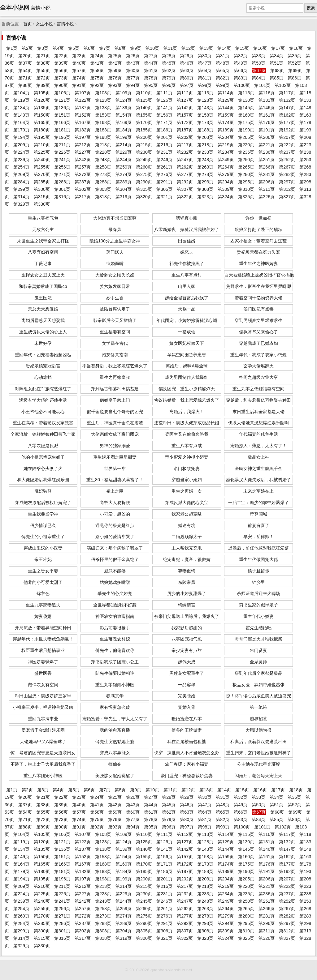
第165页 (42, 122)
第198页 (103, 137)
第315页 (42, 197)
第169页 (124, 122)
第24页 (97, 56)
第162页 (287, 115)
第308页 (205, 189)
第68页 (277, 71)
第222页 (287, 145)
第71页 (25, 78)
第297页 (287, 182)
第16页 (260, 48)
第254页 (21, 167)
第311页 (267, 189)
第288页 (103, 182)
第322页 (185, 197)
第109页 (124, 93)
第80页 (187, 78)
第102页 (283, 85)
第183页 (103, 130)
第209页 (21, 145)
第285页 (42, 182)
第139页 (124, 108)
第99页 (223, 85)
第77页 (133, 78)
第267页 (287, 167)
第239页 (21, 160)
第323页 (205, 197)
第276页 (164, 174)
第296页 (267, 182)
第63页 (187, 71)
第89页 (43, 85)
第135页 (42, 108)
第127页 (185, 100)
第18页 (296, 48)
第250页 (246, 160)
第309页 (226, 189)
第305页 (144, 189)
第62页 (169, 71)
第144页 (226, 108)
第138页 (103, 108)
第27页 (151, 56)
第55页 (43, 71)
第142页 (185, 108)
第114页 (226, 93)
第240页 (42, 160)
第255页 (42, 167)
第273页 (103, 174)
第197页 (83, 137)
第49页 (241, 63)
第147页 (287, 108)
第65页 (223, 71)
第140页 (144, 108)
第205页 (246, 137)
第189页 (226, 130)
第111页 (164, 93)
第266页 (267, 167)
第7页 (105, 48)
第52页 (294, 63)
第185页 (144, 130)
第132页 (287, 100)
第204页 (226, 137)
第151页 (62, 115)
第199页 (124, 137)
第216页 (164, 145)
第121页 (62, 100)
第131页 (267, 100)
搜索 (311, 8)
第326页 (267, 197)
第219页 (226, 145)
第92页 (97, 85)
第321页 (164, 197)
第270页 (42, 174)
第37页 (25, 63)
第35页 (294, 56)
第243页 (103, 160)
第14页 (224, 48)
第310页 (246, 189)
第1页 (12, 48)
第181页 (62, 130)
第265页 (246, 167)
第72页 (43, 78)
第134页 (21, 108)
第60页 (133, 71)
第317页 (83, 197)
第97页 (187, 85)
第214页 (124, 145)
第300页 (42, 189)
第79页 (169, 78)
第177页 (287, 122)
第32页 (241, 56)
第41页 (97, 63)
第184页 (124, 130)
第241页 (62, 160)
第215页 (144, 145)
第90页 (61, 85)
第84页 (258, 78)
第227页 (83, 152)
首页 (28, 24)
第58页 (97, 71)
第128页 (205, 100)
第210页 (42, 145)
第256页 (62, 167)
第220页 (246, 145)
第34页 (276, 56)
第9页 (136, 48)
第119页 (21, 100)
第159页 (226, 115)
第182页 (83, 130)
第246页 (164, 160)
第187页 (185, 130)
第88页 (25, 85)
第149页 (21, 115)
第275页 (144, 174)
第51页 (276, 63)
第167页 (83, 122)
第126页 (164, 100)
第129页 (226, 100)
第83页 (241, 78)
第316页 (62, 197)
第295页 (246, 182)
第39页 (61, 63)
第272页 (83, 174)
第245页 (144, 160)
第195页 (42, 137)
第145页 (246, 108)
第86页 (294, 78)
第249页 (226, 160)
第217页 (185, 145)
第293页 (205, 182)
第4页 (58, 48)
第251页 (267, 160)
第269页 (21, 174)
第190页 (246, 130)
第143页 (205, 108)
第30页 (205, 56)
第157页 (185, 115)
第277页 (185, 174)
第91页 (79, 85)
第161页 (267, 115)
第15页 (242, 48)
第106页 (62, 93)
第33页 (258, 56)
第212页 (83, 145)
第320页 (144, 197)
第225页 (42, 152)
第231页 (164, 152)
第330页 (42, 204)
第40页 (79, 63)
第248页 (205, 160)
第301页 (62, 189)
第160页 (246, 115)
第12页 (188, 48)
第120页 (42, 100)
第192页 (287, 130)
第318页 (103, 197)
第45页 (169, 63)
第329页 (21, 204)
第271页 (62, 174)
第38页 (43, 63)
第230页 (144, 152)
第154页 (124, 115)
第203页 (205, 137)
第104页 (21, 93)
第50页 (258, 63)
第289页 (124, 182)
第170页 (144, 122)
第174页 (226, 122)
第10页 (152, 48)
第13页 (206, 48)
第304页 (124, 189)
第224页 (21, 152)
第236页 (267, 152)
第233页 (205, 152)
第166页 (62, 122)
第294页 (226, 182)
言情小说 (65, 24)
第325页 (246, 197)
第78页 (151, 78)
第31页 (223, 56)
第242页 (83, 160)
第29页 (187, 56)
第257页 (83, 167)
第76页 (115, 78)
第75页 (97, 78)
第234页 (226, 152)
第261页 (164, 167)
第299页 (21, 189)
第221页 (267, 145)
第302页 (83, 189)
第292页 (185, 182)
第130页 (246, 100)
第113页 (205, 93)
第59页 (115, 71)
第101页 (262, 85)
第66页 (241, 71)
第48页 (223, 63)
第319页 (124, 197)
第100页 (242, 85)
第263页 (205, 167)
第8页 (120, 48)
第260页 (144, 167)
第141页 (164, 108)
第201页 (164, 137)
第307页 (185, 189)
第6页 (89, 48)
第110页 (144, 93)
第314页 (21, 197)
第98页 (205, 85)
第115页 (246, 93)
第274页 (124, 174)
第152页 (83, 115)
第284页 (21, 182)
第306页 (164, 189)
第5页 (74, 48)
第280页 (246, 174)
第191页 (267, 130)
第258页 (103, 167)
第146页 (267, 108)
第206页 (267, 137)
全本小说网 (15, 8)
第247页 (185, 160)
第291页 (164, 182)
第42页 (115, 63)
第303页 (103, 189)
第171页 (164, 122)
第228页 (103, 152)
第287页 (83, 182)
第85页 (276, 78)
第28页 (169, 56)
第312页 (287, 189)
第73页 (61, 78)
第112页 (185, 93)
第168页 (103, 122)
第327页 (287, 197)
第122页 (83, 100)
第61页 (151, 71)
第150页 (42, 115)
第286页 (62, 182)
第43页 (133, 63)
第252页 (287, 160)
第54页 (25, 71)
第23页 (79, 56)
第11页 (170, 48)
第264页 (226, 167)
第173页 (205, 122)
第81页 (205, 78)
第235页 (246, 152)
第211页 (62, 145)
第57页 (79, 71)
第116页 (267, 93)
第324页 (226, 197)
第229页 (124, 152)
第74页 (79, 78)
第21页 (43, 56)
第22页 (61, 56)
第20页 (25, 56)
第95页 (151, 85)
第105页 (42, 93)
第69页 (295, 71)
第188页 (205, 130)
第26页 (133, 56)
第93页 (115, 85)
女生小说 (44, 24)
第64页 (205, 71)
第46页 (187, 63)
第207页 (287, 137)
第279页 (226, 174)
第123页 (103, 100)
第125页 (144, 100)
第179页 (21, 130)
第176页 (267, 122)
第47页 (205, 63)
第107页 (83, 93)
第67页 (259, 71)
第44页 (151, 63)
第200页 (144, 137)
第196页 (62, 137)
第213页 (103, 145)
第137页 (83, 108)
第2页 (27, 48)
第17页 (278, 48)
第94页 (133, 85)
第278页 (205, 174)
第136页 (62, 108)
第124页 (124, 100)
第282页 (287, 174)
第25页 (115, 56)
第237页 (287, 152)
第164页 (21, 122)
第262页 (185, 167)
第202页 (185, 137)
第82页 (223, 78)
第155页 (144, 115)
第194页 (21, 137)
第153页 (103, 115)
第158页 (205, 115)
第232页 (185, 152)
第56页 (61, 71)
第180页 (42, 130)
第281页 (267, 174)
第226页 (62, 152)
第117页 (287, 93)
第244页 (124, 160)
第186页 (164, 130)
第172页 (185, 122)
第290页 (144, 182)
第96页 (169, 85)
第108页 (103, 93)
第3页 (43, 48)
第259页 (124, 167)
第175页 (246, 122)
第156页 (164, 115)
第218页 (205, 145)
